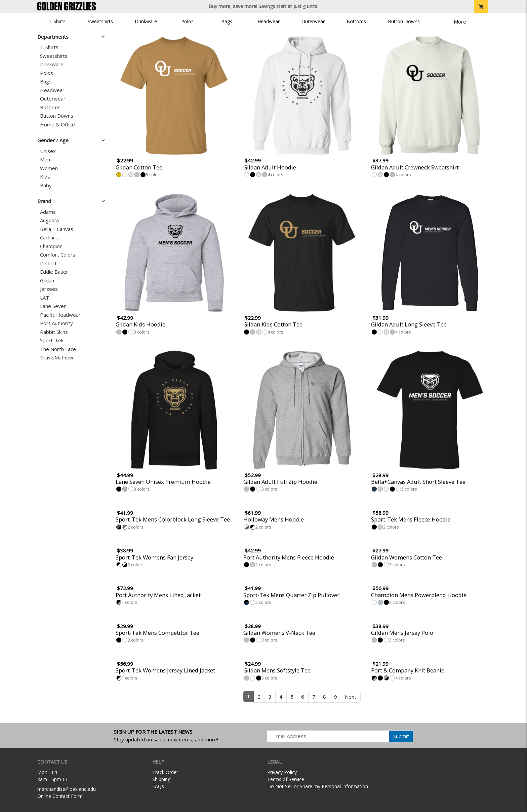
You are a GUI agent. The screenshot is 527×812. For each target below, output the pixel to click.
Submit (401, 736)
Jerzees (49, 289)
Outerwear (313, 21)
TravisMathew (57, 358)
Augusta (49, 220)
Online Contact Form (60, 796)
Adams (48, 212)
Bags (227, 21)
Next (351, 697)
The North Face (58, 349)
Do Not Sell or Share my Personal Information (318, 786)
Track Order (165, 772)
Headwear (269, 21)
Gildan (47, 281)
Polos (187, 21)
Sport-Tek (52, 340)
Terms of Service (286, 779)
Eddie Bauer (54, 272)
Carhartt (50, 238)
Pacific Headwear (60, 315)
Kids (45, 177)
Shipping (161, 779)
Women (49, 168)
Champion (51, 246)
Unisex (48, 151)
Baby (46, 185)
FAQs (158, 786)
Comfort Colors (58, 255)
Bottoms (356, 21)
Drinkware (146, 21)
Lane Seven (53, 306)
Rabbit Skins (54, 332)
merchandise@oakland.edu (67, 789)
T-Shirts (57, 21)
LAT (45, 298)
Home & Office (57, 125)
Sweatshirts (100, 21)
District (48, 263)
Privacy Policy (282, 772)
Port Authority (56, 323)
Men (45, 160)
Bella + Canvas (57, 229)
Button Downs (404, 21)
